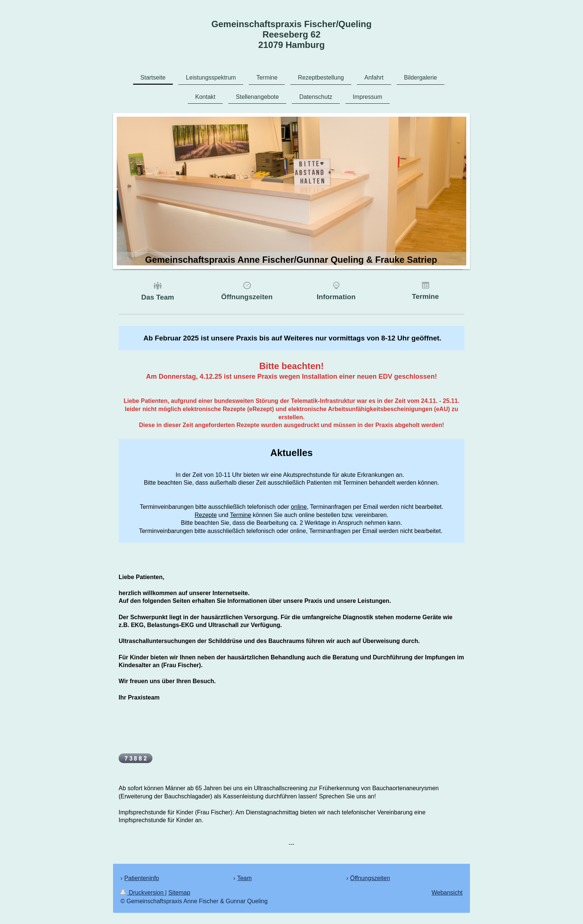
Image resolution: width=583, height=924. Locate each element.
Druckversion (143, 893)
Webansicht (447, 893)
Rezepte (206, 515)
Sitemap (179, 893)
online (299, 507)
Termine (240, 515)
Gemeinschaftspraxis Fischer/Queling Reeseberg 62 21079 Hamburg (292, 34)
